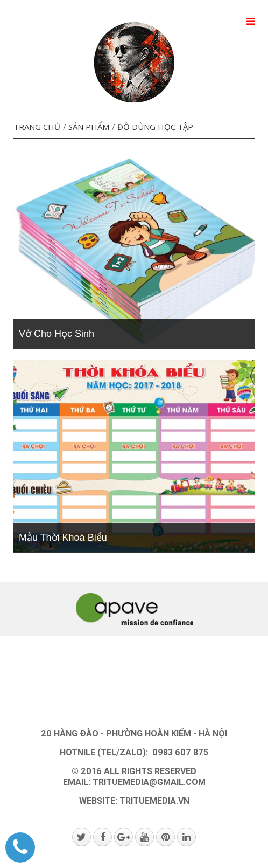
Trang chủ (37, 127)
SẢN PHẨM (89, 127)
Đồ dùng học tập (155, 127)
